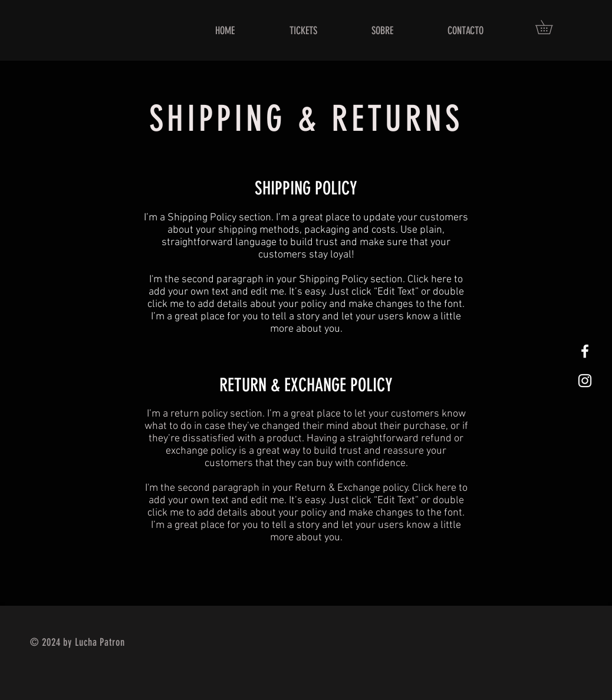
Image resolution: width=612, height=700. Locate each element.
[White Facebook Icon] (585, 351)
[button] (551, 27)
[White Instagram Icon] (585, 381)
